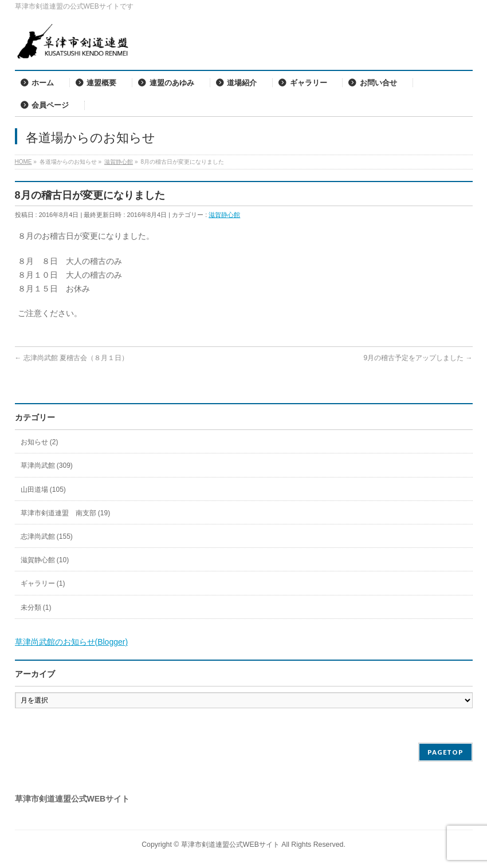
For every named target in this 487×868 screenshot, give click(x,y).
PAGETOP (445, 752)
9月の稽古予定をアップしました (418, 358)
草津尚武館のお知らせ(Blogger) (72, 642)
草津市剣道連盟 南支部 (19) (66, 513)
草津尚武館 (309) (47, 465)
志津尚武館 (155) (47, 536)
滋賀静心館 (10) (45, 560)
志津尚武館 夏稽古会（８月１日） (72, 358)
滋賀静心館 (224, 215)
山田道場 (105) (43, 490)
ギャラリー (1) (43, 583)
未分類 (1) (36, 607)
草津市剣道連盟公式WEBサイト (230, 845)
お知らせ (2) (40, 442)
